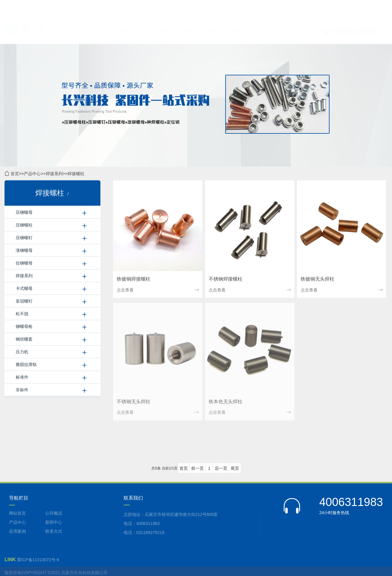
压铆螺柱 (24, 225)
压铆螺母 (24, 213)
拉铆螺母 (24, 263)
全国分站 (236, 26)
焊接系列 (54, 174)
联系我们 (380, 5)
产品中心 (363, 5)
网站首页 (17, 513)
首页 (97, 26)
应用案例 (189, 26)
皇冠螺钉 (24, 301)
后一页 (221, 469)
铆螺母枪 (24, 327)
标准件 (22, 377)
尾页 (235, 469)
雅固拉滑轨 (26, 365)
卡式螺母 (24, 289)
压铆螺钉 (24, 238)
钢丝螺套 (24, 339)
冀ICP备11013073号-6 (38, 560)
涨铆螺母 (24, 251)
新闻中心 (166, 26)
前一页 (198, 469)
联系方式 (213, 26)
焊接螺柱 (76, 174)
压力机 (22, 352)
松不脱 (22, 314)
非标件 (22, 390)
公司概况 (120, 26)
